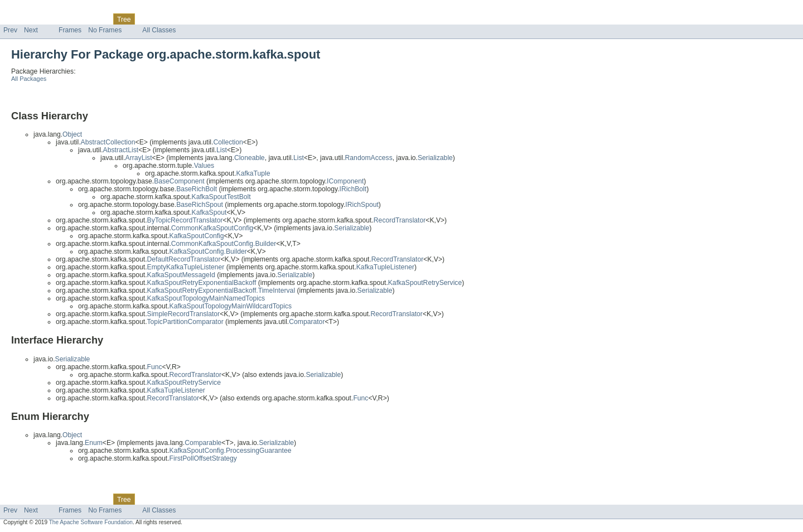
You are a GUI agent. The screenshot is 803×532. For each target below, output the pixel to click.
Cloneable (250, 158)
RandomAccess (369, 158)
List (222, 150)
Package (52, 19)
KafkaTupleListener (385, 267)
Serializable (435, 158)
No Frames (105, 30)
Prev (10, 30)
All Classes (159, 30)
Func (361, 398)
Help (213, 19)
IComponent (345, 181)
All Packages (29, 79)
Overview (18, 19)
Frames (70, 30)
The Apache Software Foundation (91, 522)
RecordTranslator (400, 220)
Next (31, 30)
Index (191, 19)
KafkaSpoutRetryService (425, 283)
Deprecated (159, 19)
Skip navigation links (31, 9)
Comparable (203, 443)
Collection (228, 142)
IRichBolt (353, 189)
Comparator (307, 322)
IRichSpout (362, 205)
